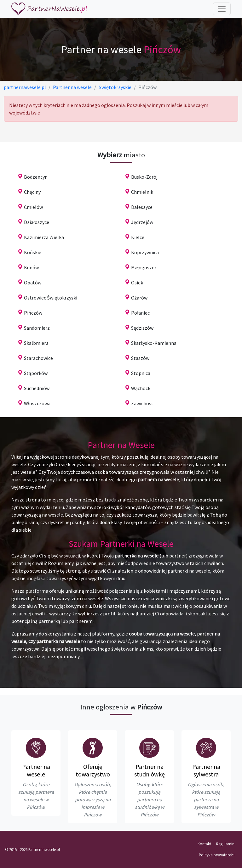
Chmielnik (142, 192)
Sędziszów (142, 328)
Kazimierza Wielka (44, 237)
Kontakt (204, 844)
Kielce (138, 237)
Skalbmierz (36, 343)
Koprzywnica (145, 252)
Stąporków (36, 373)
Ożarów (139, 298)
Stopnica (141, 373)
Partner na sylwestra (206, 770)
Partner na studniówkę (150, 770)
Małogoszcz (144, 267)
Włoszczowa (37, 403)
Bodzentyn (36, 177)
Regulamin (225, 844)
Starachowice (38, 358)
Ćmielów (33, 207)
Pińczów (33, 313)
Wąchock (141, 388)
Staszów (140, 358)
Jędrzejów (142, 222)
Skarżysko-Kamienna (154, 343)
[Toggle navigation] (222, 9)
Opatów (33, 283)
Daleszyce (142, 207)
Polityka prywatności (217, 855)
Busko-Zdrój (144, 177)
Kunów (31, 267)
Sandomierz (37, 328)
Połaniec (140, 313)
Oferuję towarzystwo (93, 770)
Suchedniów (37, 388)
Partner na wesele (36, 770)
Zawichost (142, 403)
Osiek (137, 283)
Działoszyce (37, 222)
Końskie (33, 252)
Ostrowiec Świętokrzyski (51, 298)
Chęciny (32, 192)
